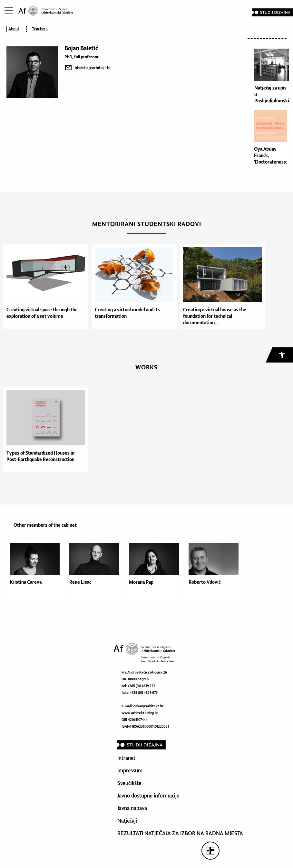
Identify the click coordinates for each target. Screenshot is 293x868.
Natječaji (127, 821)
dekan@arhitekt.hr (148, 706)
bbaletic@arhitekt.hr (93, 68)
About (14, 29)
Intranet (126, 758)
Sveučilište (129, 783)
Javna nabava (132, 808)
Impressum (130, 770)
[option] (44, 286)
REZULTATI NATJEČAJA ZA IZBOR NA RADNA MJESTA (180, 833)
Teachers (40, 29)
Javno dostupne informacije (148, 796)
